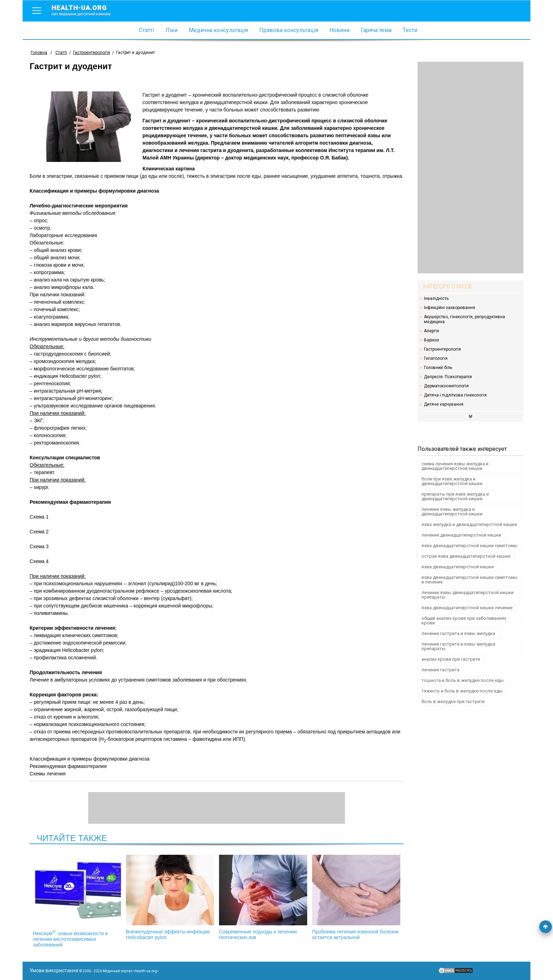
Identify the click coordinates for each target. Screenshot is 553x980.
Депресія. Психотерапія (448, 377)
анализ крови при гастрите (451, 659)
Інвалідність (436, 298)
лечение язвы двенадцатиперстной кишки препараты (467, 595)
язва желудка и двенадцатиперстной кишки (469, 524)
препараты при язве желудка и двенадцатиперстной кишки (455, 496)
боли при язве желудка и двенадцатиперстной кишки (452, 481)
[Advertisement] (470, 168)
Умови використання (54, 970)
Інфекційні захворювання (449, 308)
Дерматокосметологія (446, 386)
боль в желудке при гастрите (453, 701)
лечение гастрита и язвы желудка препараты (458, 646)
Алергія (432, 331)
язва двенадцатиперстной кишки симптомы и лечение (469, 580)
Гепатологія (436, 358)
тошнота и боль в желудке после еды (463, 680)
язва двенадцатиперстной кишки (458, 567)
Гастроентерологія (442, 349)
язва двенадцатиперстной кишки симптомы (469, 546)
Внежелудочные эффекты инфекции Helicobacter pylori (170, 897)
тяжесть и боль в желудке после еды (462, 691)
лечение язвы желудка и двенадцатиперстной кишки (452, 512)
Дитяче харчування (444, 404)
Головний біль (438, 368)
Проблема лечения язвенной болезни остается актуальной (356, 897)
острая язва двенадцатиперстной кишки (466, 556)
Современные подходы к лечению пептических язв (263, 897)
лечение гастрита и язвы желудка (458, 633)
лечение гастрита (440, 670)
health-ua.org (87, 10)
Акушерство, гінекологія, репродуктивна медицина (464, 319)
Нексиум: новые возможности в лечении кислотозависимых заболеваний (77, 901)
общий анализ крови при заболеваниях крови (464, 621)
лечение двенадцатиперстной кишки (461, 535)
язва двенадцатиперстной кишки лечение (467, 608)
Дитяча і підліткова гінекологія (455, 395)
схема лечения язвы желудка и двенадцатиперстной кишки (455, 466)
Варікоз (432, 340)
